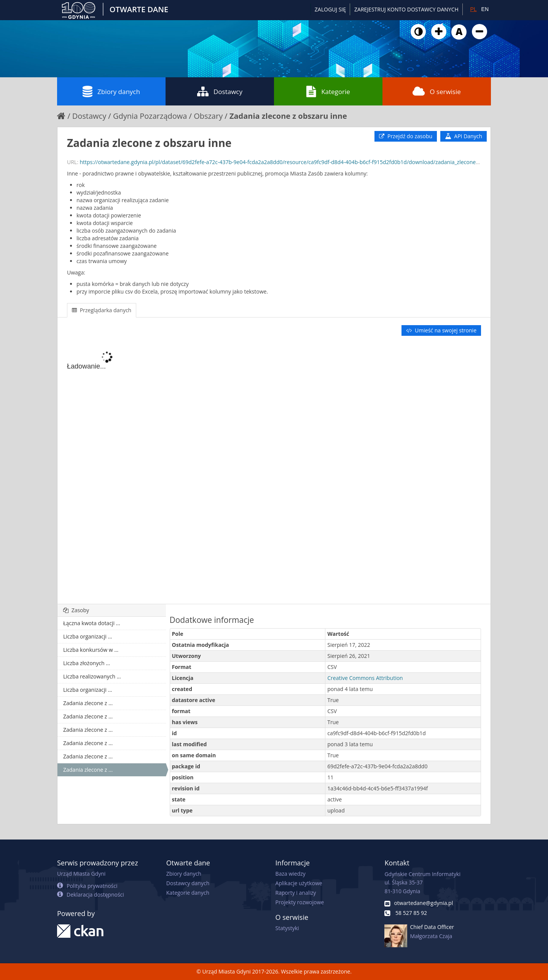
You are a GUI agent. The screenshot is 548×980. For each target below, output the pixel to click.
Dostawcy (220, 91)
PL (473, 9)
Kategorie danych (188, 893)
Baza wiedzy (291, 874)
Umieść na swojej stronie (441, 330)
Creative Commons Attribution (365, 678)
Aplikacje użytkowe (299, 883)
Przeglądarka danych (102, 310)
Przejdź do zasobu (406, 136)
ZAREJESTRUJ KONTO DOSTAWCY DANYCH (406, 9)
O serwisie (437, 91)
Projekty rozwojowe (300, 902)
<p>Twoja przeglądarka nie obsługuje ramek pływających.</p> (274, 471)
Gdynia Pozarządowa (150, 116)
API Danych (464, 136)
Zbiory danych (111, 91)
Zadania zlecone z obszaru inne (288, 116)
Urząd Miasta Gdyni (81, 874)
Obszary (208, 116)
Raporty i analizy (296, 893)
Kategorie (328, 91)
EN (485, 9)
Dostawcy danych (188, 883)
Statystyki (287, 928)
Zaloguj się (330, 9)
